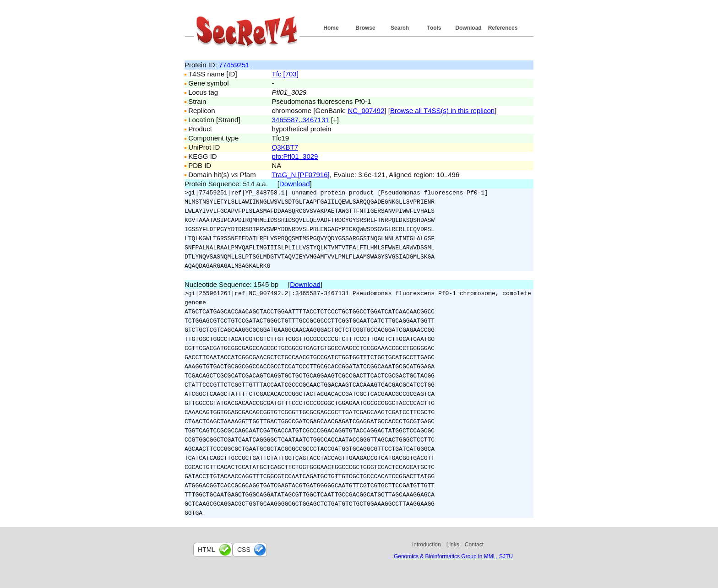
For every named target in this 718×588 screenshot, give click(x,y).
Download (468, 28)
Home (331, 28)
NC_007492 (366, 111)
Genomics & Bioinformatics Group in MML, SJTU (453, 556)
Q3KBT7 (285, 147)
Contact (474, 545)
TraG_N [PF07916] (301, 175)
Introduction (427, 545)
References (503, 28)
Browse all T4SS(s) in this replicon (442, 111)
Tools (434, 28)
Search (400, 28)
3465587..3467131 (301, 120)
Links (453, 545)
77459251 (234, 65)
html (207, 550)
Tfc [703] (285, 74)
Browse (365, 28)
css (244, 550)
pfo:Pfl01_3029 (295, 156)
